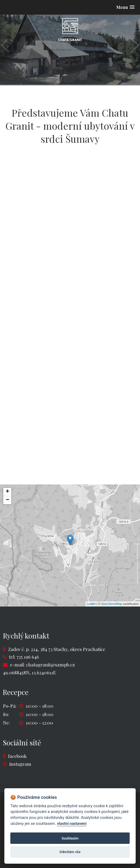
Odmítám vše (70, 852)
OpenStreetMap (112, 604)
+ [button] (7, 492)
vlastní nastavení (72, 824)
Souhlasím (70, 838)
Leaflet (91, 604)
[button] (125, 7)
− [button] (7, 500)
